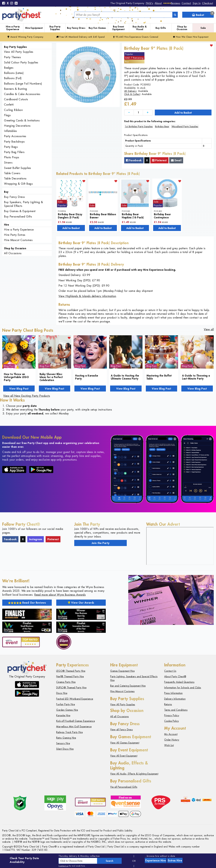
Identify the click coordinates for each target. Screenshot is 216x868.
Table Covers (12, 173)
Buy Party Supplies (55, 28)
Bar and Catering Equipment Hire (128, 686)
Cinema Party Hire (66, 682)
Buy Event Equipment (119, 28)
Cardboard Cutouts (16, 99)
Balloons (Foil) (13, 78)
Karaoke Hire (63, 715)
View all (209, 329)
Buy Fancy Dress (76, 28)
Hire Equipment (34, 28)
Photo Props (12, 157)
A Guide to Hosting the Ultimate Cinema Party (125, 377)
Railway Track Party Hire (69, 732)
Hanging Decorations (17, 126)
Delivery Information (175, 699)
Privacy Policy (172, 715)
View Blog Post (19, 389)
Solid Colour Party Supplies (21, 62)
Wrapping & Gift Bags (18, 184)
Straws (8, 163)
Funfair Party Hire (66, 704)
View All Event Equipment (124, 756)
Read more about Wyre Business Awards (60, 595)
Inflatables (10, 131)
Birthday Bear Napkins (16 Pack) (133, 216)
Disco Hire (62, 693)
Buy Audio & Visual (140, 28)
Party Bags (11, 147)
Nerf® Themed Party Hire (70, 677)
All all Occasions (120, 717)
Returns (168, 704)
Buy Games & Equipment (20, 211)
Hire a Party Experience (13, 28)
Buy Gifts (161, 28)
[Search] (175, 15)
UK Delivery (130, 91)
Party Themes (12, 57)
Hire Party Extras (15, 235)
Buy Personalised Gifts (18, 217)
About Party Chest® (175, 677)
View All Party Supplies (19, 52)
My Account (171, 734)
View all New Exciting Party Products (27, 396)
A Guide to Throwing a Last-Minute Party (196, 377)
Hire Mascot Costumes (18, 240)
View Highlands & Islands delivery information (87, 296)
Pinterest (159, 160)
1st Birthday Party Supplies (139, 126)
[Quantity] (138, 112)
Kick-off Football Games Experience (76, 721)
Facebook (134, 160)
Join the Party (101, 543)
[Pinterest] (16, 3)
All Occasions (13, 253)
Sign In (197, 3)
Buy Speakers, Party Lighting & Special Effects (23, 204)
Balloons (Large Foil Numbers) (23, 84)
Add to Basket (183, 113)
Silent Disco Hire (65, 749)
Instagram (36, 539)
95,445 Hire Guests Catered (136, 37)
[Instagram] (12, 3)
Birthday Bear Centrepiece (162, 216)
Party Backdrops (14, 142)
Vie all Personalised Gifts (124, 787)
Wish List (169, 745)
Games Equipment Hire (122, 671)
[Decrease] (129, 112)
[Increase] (148, 112)
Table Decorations (15, 178)
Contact (186, 3)
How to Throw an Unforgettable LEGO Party (16, 377)
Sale (203, 28)
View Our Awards (81, 603)
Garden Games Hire (67, 710)
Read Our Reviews (27, 603)
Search (109, 861)
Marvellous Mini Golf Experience (74, 727)
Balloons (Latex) (14, 73)
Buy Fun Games (97, 28)
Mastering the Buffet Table (159, 377)
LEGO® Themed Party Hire (71, 671)
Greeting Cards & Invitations (22, 120)
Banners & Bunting (16, 89)
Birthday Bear (162, 126)
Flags (7, 115)
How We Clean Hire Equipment (191, 37)
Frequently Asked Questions (179, 682)
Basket (203, 14)
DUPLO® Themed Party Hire (71, 688)
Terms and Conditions (176, 710)
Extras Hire (175, 860)
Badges (9, 68)
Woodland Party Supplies (185, 126)
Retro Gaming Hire (66, 738)
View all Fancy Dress (121, 730)
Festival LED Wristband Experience (75, 699)
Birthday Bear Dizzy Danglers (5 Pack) (70, 216)
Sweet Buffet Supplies (18, 168)
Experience (156, 860)
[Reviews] (172, 3)
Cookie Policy (172, 721)
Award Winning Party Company (25, 37)
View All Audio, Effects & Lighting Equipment (134, 774)
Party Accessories (15, 136)
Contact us (63, 866)
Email (176, 160)
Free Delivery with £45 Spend (80, 37)
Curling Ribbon (13, 110)
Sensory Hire (63, 743)
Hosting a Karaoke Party (87, 377)
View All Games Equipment (125, 743)
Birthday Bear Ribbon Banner (103, 216)
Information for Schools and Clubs (183, 688)
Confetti (9, 105)
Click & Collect (132, 94)
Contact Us (170, 671)
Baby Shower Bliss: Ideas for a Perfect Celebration (51, 377)
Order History (172, 740)
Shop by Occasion (182, 28)
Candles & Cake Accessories (22, 94)
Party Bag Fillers (14, 152)
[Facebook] (4, 3)
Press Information (173, 693)
